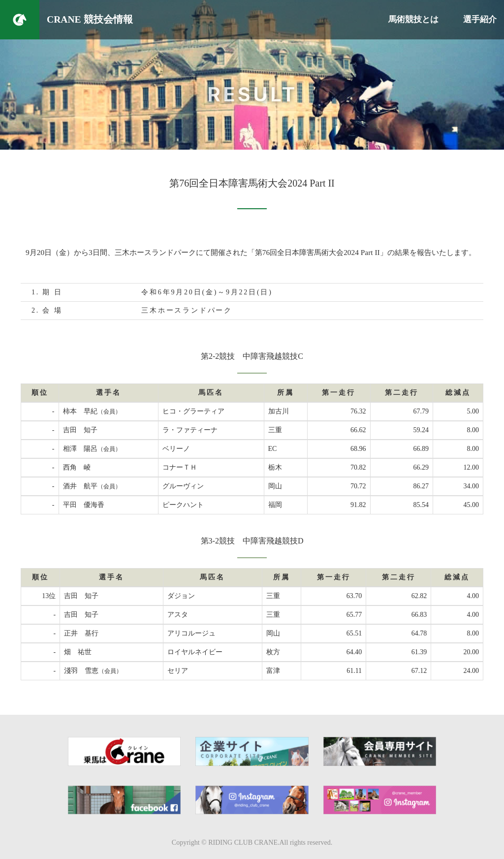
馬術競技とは (413, 19)
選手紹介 (480, 19)
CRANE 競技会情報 (90, 19)
